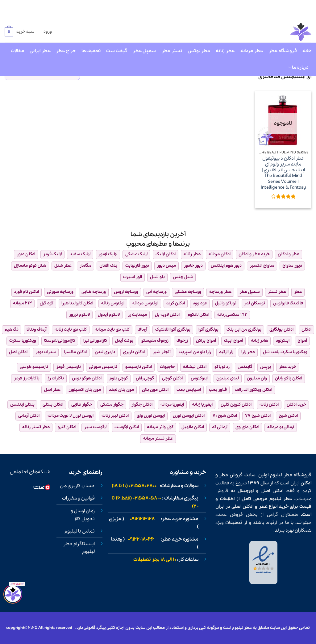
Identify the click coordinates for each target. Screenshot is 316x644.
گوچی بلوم (119, 378)
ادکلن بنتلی (53, 405)
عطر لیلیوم (281, 475)
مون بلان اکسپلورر (85, 390)
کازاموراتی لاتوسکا (60, 341)
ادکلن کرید (176, 303)
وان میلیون (257, 378)
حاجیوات (167, 367)
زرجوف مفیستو (155, 341)
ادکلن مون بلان (155, 390)
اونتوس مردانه (145, 303)
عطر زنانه (225, 51)
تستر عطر (172, 51)
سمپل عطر (144, 51)
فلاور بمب (218, 390)
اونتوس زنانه (113, 303)
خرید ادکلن (296, 405)
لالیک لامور (108, 254)
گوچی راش (145, 378)
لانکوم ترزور (79, 315)
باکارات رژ (56, 378)
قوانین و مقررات (78, 498)
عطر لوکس (199, 51)
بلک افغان (108, 266)
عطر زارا (248, 352)
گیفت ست (117, 51)
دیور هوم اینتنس (226, 266)
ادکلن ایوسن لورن (189, 416)
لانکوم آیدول (109, 315)
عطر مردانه (252, 51)
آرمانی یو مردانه (281, 427)
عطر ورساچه (220, 292)
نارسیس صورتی (103, 367)
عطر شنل (63, 266)
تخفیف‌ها (91, 51)
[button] (19, 32)
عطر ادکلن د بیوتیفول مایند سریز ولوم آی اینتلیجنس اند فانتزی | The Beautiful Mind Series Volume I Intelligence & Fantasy (283, 173)
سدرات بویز (46, 352)
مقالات (17, 51)
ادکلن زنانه (269, 405)
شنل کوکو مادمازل (30, 266)
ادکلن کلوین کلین (236, 405)
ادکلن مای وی (247, 427)
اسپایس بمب (189, 390)
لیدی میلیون (228, 378)
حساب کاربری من (77, 486)
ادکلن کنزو (67, 427)
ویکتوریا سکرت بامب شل (285, 352)
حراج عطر (66, 51)
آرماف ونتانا (37, 330)
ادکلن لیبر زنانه (115, 416)
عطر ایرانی (40, 51)
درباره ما (298, 68)
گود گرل (47, 303)
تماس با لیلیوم (80, 531)
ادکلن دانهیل (193, 427)
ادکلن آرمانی (29, 416)
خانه (307, 51)
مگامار (85, 266)
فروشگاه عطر (283, 51)
